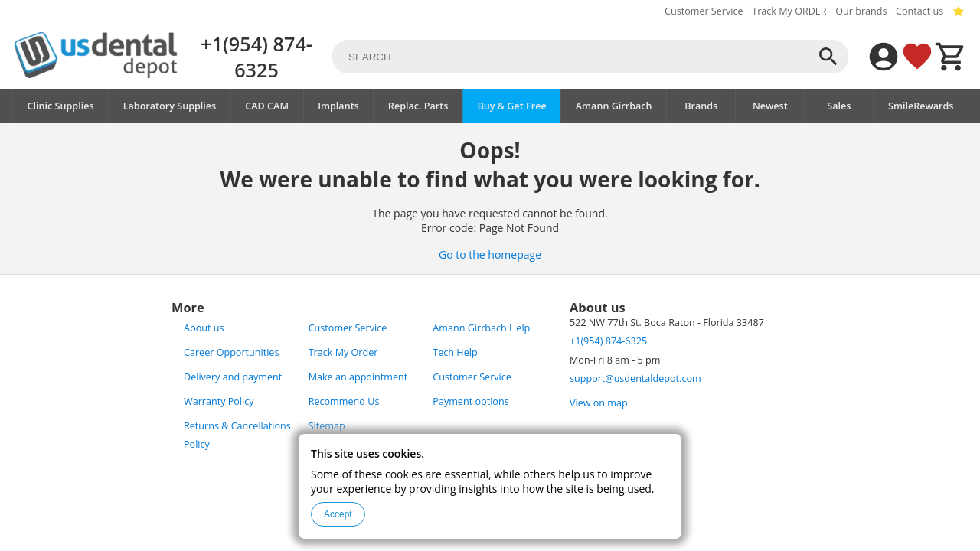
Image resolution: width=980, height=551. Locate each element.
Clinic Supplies (61, 106)
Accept (338, 514)
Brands (701, 106)
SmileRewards (921, 106)
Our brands (861, 11)
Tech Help (455, 352)
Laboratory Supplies (170, 106)
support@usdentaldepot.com (635, 378)
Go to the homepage (490, 254)
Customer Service (704, 11)
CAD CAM (267, 106)
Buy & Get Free (511, 106)
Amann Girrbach (614, 106)
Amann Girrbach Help (481, 328)
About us (204, 328)
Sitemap (327, 426)
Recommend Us (344, 401)
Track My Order (343, 352)
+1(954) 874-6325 (256, 57)
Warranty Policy (219, 401)
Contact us (920, 11)
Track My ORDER (789, 11)
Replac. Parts (418, 106)
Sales (839, 106)
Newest (770, 106)
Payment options (470, 401)
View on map (599, 403)
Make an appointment (358, 377)
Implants (338, 106)
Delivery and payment (233, 377)
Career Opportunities (231, 352)
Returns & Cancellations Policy (237, 435)
